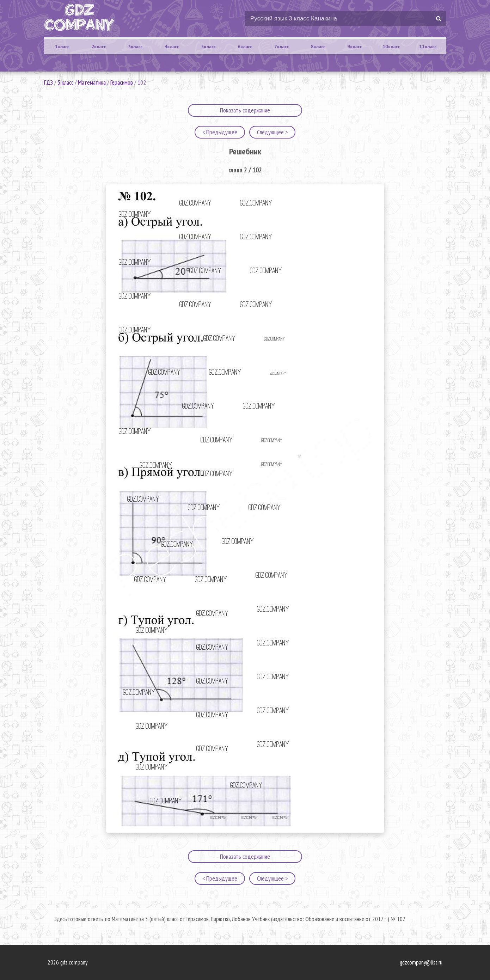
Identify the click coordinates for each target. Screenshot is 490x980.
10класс (391, 47)
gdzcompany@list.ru (421, 962)
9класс (355, 47)
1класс (62, 47)
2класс (99, 47)
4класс (172, 47)
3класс (135, 47)
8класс (318, 47)
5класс (209, 47)
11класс (428, 47)
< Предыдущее (220, 132)
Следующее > (272, 132)
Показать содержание (245, 110)
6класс (245, 47)
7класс (281, 47)
